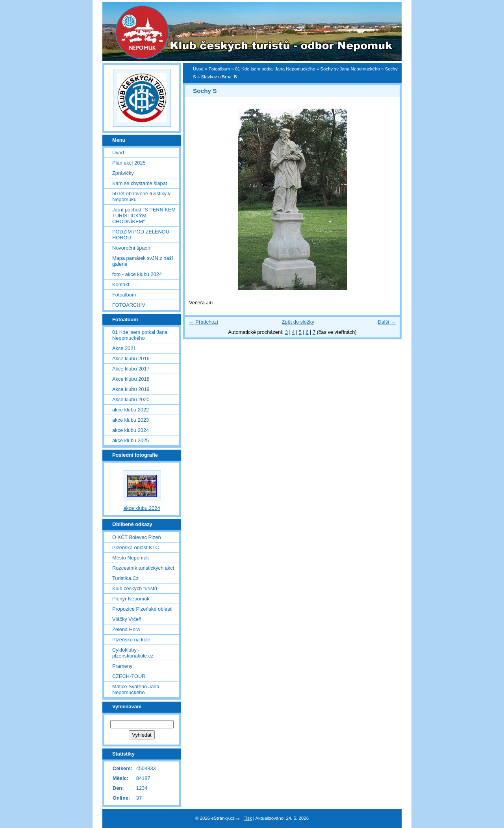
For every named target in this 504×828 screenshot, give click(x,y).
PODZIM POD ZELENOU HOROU (141, 235)
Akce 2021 (124, 348)
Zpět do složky (298, 322)
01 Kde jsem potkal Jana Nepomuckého (275, 69)
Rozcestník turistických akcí (143, 568)
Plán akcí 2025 (129, 163)
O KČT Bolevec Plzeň (137, 537)
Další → (387, 322)
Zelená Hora (126, 629)
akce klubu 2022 (131, 410)
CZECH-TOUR (129, 676)
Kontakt (121, 284)
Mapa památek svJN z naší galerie (143, 261)
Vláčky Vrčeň (127, 619)
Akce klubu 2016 (131, 358)
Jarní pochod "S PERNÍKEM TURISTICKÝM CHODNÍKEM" (144, 216)
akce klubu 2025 (131, 440)
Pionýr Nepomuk (131, 599)
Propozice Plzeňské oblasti (142, 609)
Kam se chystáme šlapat (140, 183)
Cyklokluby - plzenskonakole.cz (133, 653)
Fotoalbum (219, 69)
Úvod (198, 69)
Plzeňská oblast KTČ (136, 547)
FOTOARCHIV (129, 305)
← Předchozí (204, 322)
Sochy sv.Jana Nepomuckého (350, 69)
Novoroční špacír (131, 248)
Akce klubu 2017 (131, 369)
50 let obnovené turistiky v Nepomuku (141, 196)
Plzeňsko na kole (131, 640)
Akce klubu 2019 (131, 389)
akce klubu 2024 (131, 430)
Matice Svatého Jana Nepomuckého (136, 689)
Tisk (248, 818)
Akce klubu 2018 (131, 379)
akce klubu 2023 (131, 420)
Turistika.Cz (125, 578)
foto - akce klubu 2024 (137, 274)
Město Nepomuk (131, 558)
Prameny (122, 666)
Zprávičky (123, 173)
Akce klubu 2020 (131, 399)
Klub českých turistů (135, 588)
